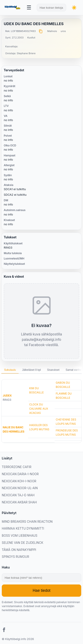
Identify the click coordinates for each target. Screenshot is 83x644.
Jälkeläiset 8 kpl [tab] (32, 370)
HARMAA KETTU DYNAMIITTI (23, 528)
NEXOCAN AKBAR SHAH (19, 502)
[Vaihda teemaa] (74, 8)
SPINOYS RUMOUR (15, 557)
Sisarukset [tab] (53, 370)
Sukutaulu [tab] (10, 370)
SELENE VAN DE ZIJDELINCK (22, 543)
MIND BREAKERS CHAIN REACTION (27, 522)
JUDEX (7, 396)
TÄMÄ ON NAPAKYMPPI (19, 550)
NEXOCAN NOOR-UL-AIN (20, 488)
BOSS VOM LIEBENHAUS (20, 536)
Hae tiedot (41, 590)
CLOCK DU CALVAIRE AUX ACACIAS (39, 409)
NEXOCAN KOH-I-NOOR (19, 481)
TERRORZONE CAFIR (17, 467)
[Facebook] (4, 630)
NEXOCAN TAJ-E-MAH (18, 495)
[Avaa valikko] (29, 8)
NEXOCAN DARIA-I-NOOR (20, 474)
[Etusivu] (13, 8)
